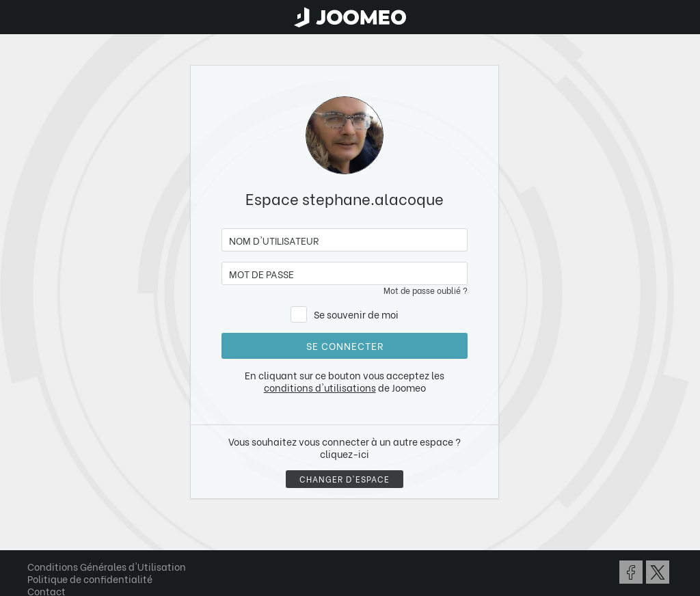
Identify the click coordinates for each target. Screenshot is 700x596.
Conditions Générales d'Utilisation (107, 566)
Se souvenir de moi (356, 314)
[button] (36, 526)
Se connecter (345, 346)
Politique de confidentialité (90, 579)
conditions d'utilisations (320, 387)
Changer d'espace (345, 479)
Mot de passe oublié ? (426, 290)
